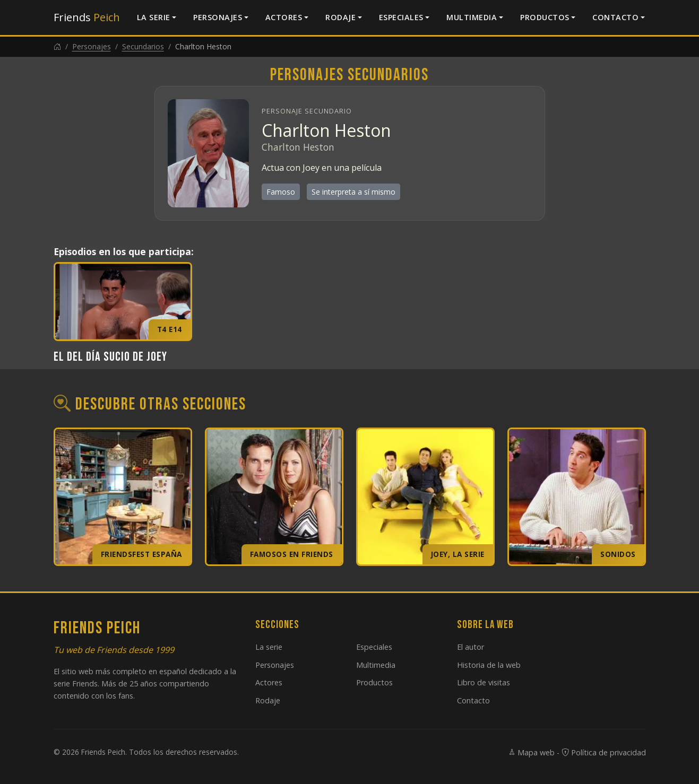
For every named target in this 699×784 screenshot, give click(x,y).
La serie (154, 17)
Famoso (281, 192)
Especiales (401, 17)
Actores (284, 17)
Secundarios (143, 46)
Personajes (218, 17)
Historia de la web (489, 665)
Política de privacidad (604, 752)
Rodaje (340, 17)
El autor (471, 647)
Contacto (615, 17)
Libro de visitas (484, 682)
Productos (545, 17)
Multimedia (472, 17)
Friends (87, 17)
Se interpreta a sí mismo (353, 192)
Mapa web (531, 752)
